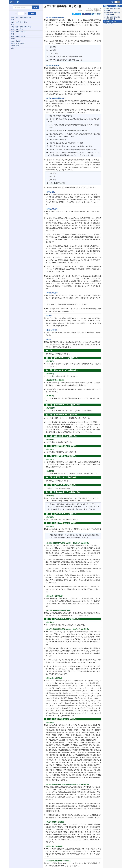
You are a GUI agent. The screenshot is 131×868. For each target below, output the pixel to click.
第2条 (13, 20)
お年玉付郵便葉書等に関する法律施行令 (112, 14)
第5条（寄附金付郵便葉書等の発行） (22, 27)
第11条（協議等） (16, 41)
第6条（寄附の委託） (17, 29)
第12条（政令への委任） (18, 43)
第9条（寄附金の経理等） (19, 36)
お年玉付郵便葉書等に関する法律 (112, 9)
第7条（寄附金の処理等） (19, 32)
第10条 (13, 39)
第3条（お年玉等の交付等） (19, 22)
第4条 (13, 24)
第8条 (13, 34)
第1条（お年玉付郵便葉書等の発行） (22, 17)
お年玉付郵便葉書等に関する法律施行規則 (112, 18)
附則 (12, 48)
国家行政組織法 (109, 24)
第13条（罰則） (16, 46)
